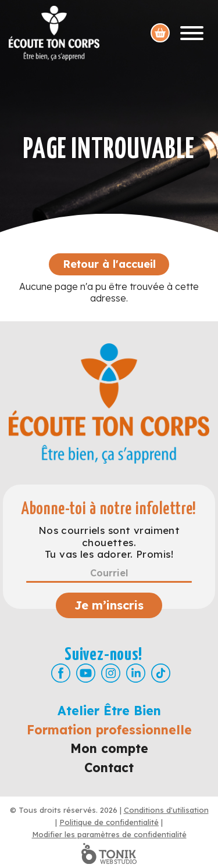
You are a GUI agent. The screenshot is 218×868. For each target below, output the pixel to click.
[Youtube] (86, 673)
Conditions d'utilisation (166, 810)
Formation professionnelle (109, 730)
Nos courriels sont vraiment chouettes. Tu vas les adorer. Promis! (109, 542)
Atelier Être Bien (109, 711)
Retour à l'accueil (109, 264)
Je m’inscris (109, 605)
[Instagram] (111, 673)
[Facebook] (61, 673)
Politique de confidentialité (109, 822)
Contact (109, 767)
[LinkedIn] (136, 673)
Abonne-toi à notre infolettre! (109, 509)
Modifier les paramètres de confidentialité (109, 834)
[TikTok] (161, 673)
